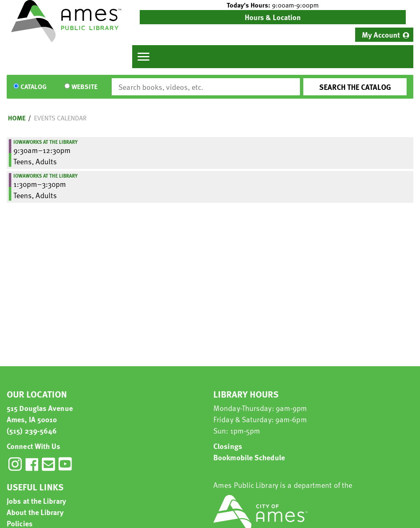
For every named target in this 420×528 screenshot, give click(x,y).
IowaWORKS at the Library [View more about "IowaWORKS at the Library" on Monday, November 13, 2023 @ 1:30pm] (46, 176)
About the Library (35, 512)
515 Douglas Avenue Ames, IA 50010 (40, 413)
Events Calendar (60, 118)
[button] (273, 5)
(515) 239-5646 (32, 430)
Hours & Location (273, 17)
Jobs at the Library (36, 501)
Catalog (33, 87)
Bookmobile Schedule (249, 457)
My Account (381, 34)
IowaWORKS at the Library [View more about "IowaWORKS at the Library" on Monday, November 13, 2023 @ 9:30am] (46, 142)
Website (85, 87)
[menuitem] (384, 35)
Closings (228, 446)
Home (17, 118)
